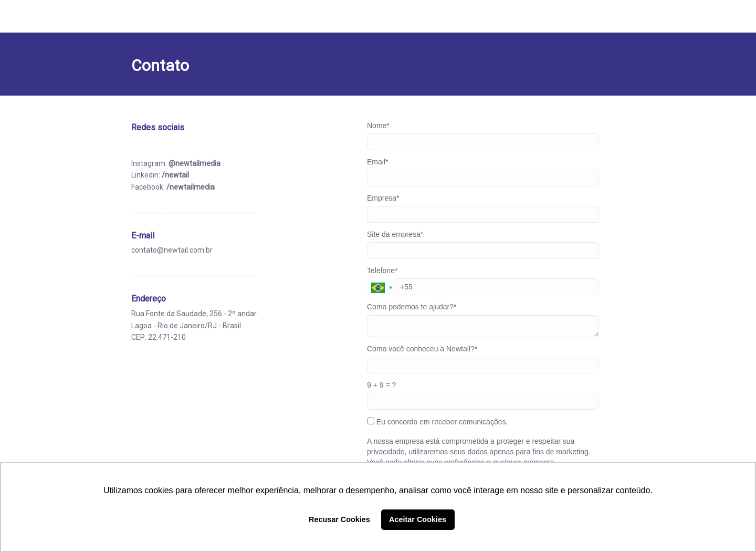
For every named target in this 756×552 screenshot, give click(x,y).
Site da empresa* (395, 234)
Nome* (378, 126)
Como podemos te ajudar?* (412, 307)
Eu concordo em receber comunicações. (438, 422)
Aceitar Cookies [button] (418, 519)
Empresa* (383, 198)
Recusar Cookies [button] (339, 519)
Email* (377, 162)
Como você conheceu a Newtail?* (422, 349)
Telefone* (382, 270)
